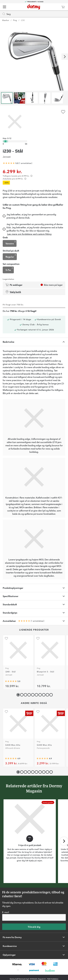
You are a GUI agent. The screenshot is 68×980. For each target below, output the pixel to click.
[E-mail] (34, 917)
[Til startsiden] (34, 7)
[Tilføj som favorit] (63, 112)
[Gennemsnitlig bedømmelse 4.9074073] (42, 758)
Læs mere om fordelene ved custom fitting (29, 234)
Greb (5, 237)
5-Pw (10, 269)
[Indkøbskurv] (63, 7)
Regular (11, 256)
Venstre (11, 243)
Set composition (11, 264)
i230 (23, 20)
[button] (21, 694)
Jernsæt (7, 156)
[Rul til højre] (65, 57)
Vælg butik (13, 292)
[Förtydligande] (31, 176)
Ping (15, 20)
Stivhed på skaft (11, 251)
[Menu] (4, 7)
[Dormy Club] (55, 7)
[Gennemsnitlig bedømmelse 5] (9, 163)
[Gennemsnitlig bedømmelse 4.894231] (11, 758)
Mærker (6, 20)
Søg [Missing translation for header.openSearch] (6, 14)
